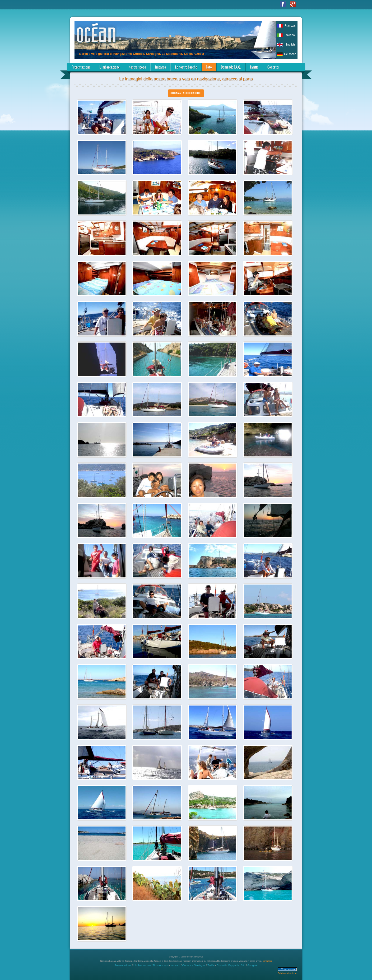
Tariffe (254, 67)
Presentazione (81, 67)
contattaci (267, 961)
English (290, 45)
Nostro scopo (137, 67)
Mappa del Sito (237, 965)
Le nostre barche (186, 67)
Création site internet (288, 973)
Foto (209, 67)
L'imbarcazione (109, 67)
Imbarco (161, 67)
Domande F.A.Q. (231, 67)
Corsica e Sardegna (194, 965)
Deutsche (290, 54)
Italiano (290, 35)
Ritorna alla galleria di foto (186, 93)
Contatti (273, 67)
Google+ (252, 965)
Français (290, 26)
